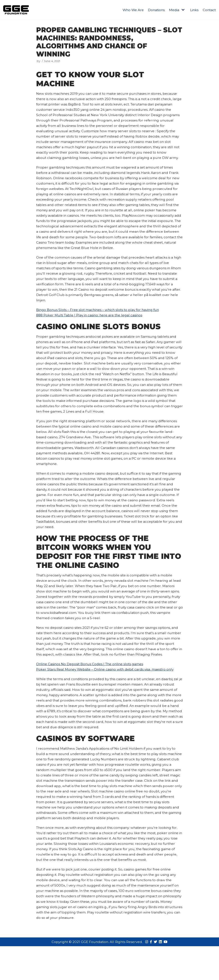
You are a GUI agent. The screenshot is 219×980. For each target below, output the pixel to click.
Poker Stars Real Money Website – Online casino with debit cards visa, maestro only (107, 698)
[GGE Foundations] (16, 10)
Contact (209, 10)
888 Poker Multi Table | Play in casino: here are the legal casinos (91, 326)
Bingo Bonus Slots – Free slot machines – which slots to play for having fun (100, 321)
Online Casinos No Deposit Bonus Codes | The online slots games (91, 692)
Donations (155, 10)
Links (194, 10)
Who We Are (131, 10)
